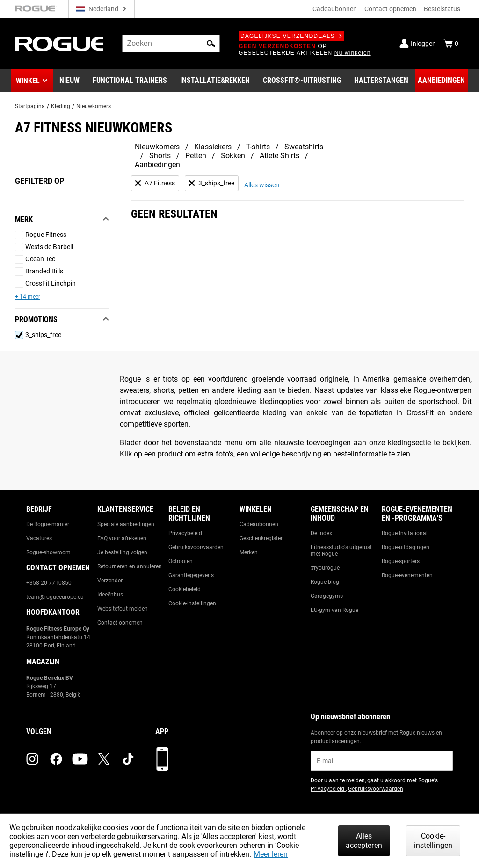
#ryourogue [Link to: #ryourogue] (325, 568)
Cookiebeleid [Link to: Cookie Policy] (185, 589)
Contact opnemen (390, 9)
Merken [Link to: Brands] (249, 552)
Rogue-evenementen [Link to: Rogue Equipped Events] (407, 575)
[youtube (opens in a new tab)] (80, 759)
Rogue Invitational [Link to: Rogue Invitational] (405, 533)
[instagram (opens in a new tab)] (32, 759)
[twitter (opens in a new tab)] (104, 759)
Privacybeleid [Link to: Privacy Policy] (185, 533)
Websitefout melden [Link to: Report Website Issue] (123, 609)
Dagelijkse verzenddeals (291, 36)
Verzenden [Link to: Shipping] (111, 581)
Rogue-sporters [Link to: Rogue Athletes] (401, 561)
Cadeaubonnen (335, 9)
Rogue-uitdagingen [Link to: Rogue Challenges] (406, 547)
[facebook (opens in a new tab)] (56, 759)
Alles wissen (262, 185)
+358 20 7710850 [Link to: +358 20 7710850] (49, 583)
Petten (196, 156)
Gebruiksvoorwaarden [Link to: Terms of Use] (196, 547)
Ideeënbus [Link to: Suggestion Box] (110, 595)
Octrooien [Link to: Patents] (181, 561)
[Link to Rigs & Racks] (215, 81)
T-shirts (258, 147)
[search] (171, 44)
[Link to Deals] (441, 81)
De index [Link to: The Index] (321, 533)
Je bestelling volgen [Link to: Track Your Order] (122, 552)
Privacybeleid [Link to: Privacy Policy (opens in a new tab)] (328, 789)
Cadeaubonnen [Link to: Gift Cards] (259, 524)
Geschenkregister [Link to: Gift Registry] (261, 538)
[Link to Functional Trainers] (130, 81)
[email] (382, 761)
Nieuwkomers (94, 106)
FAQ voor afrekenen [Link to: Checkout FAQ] (122, 538)
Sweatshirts (304, 147)
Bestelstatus (442, 9)
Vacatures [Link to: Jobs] (39, 538)
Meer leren (271, 854)
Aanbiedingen (157, 165)
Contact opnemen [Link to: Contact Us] (120, 623)
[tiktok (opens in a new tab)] (128, 759)
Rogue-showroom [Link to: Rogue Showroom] (48, 552)
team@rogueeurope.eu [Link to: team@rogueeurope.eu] (55, 597)
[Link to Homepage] (59, 44)
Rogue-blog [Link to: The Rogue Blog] (325, 582)
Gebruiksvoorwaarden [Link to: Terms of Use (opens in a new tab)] (376, 789)
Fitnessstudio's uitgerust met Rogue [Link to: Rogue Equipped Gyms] (341, 551)
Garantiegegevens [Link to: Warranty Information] (191, 575)
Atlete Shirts (279, 156)
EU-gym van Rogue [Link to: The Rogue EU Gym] (334, 610)
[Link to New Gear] (69, 81)
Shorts (160, 156)
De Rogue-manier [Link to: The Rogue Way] (48, 524)
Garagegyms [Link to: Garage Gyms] (327, 596)
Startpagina (30, 106)
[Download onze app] (162, 759)
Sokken (233, 156)
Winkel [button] (28, 81)
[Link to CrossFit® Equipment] (302, 81)
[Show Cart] (451, 44)
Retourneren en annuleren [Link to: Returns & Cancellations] (130, 566)
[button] (211, 44)
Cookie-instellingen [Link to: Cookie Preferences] (192, 603)
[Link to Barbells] (381, 81)
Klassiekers (213, 147)
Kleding (61, 106)
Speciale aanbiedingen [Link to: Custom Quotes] (126, 524)
